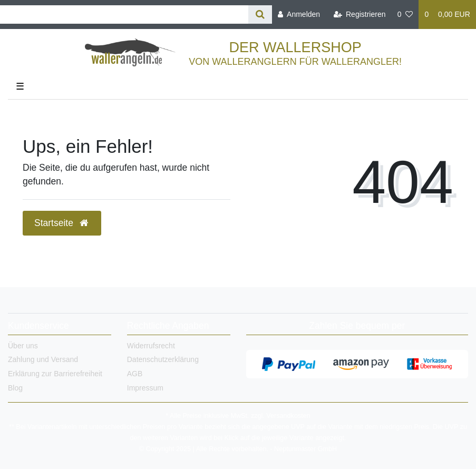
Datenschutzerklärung (163, 359)
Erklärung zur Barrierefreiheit (55, 374)
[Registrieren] (359, 14)
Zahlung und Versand (43, 359)
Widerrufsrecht (151, 346)
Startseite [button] (62, 223)
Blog (15, 388)
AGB (135, 374)
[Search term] (124, 14)
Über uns (23, 346)
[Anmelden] (299, 14)
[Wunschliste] (405, 14)
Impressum (145, 388)
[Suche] (260, 14)
